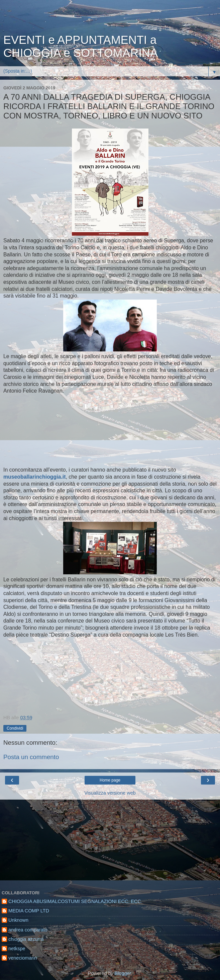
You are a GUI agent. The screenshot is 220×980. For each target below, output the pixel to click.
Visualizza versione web (110, 793)
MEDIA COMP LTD (29, 911)
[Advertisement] (110, 18)
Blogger (123, 973)
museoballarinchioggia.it (34, 477)
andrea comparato (28, 930)
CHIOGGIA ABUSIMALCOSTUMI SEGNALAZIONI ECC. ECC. (75, 901)
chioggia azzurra (26, 939)
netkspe (17, 949)
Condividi (15, 728)
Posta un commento (31, 757)
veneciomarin (23, 958)
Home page (110, 780)
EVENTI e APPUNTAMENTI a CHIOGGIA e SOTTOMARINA (81, 46)
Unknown (18, 920)
